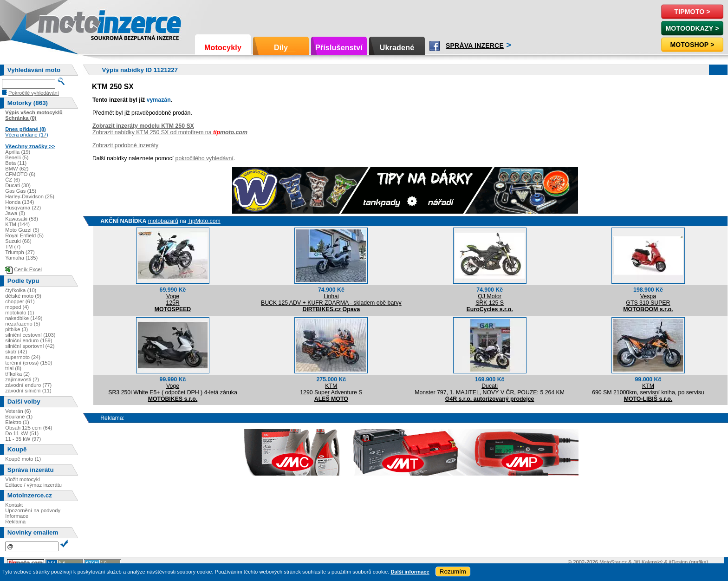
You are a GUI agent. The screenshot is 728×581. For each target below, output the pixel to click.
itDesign (678, 562)
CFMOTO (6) (20, 174)
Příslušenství (339, 48)
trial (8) (13, 368)
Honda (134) (19, 202)
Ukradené (397, 48)
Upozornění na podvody (33, 510)
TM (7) (13, 247)
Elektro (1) (17, 422)
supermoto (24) (23, 357)
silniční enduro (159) (29, 340)
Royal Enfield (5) (24, 235)
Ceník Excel (28, 269)
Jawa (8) (15, 213)
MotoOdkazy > (692, 28)
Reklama (15, 522)
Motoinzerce (58, 23)
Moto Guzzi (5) (22, 230)
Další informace (410, 572)
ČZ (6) (13, 180)
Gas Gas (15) (21, 191)
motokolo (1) (19, 313)
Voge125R (172, 300)
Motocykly (223, 48)
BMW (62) (17, 169)
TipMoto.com (204, 221)
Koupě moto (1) (23, 459)
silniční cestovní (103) (30, 335)
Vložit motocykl (23, 479)
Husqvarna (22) (23, 208)
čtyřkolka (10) (21, 290)
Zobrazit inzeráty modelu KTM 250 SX (143, 126)
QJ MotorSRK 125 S (490, 300)
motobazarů (163, 221)
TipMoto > (692, 12)
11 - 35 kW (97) (23, 439)
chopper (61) (20, 301)
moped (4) (17, 307)
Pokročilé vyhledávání (34, 93)
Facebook (435, 46)
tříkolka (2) (17, 374)
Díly (281, 48)
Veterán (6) (18, 411)
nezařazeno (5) (23, 324)
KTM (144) (17, 224)
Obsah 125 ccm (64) (29, 428)
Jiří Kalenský (648, 562)
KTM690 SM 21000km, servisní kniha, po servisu (648, 389)
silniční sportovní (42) (30, 346)
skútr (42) (16, 352)
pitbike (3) (16, 329)
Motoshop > (692, 45)
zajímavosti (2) (22, 379)
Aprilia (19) (18, 152)
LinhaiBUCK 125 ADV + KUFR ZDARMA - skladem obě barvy (331, 300)
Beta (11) (16, 163)
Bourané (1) (19, 417)
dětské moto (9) (23, 296)
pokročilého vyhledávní (205, 158)
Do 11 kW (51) (22, 433)
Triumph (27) (20, 252)
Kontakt (14, 505)
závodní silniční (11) (28, 391)
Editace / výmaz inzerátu (33, 485)
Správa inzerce (475, 46)
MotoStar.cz (613, 562)
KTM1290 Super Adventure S (331, 389)
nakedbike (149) (24, 318)
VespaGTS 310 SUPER (648, 300)
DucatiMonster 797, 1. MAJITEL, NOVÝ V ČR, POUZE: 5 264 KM (490, 389)
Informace (17, 516)
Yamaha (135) (21, 258)
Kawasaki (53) (22, 219)
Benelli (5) (17, 157)
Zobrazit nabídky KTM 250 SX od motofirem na (170, 132)
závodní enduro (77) (28, 385)
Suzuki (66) (18, 241)
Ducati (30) (18, 185)
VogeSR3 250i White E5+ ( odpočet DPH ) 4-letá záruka (173, 389)
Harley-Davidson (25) (30, 196)
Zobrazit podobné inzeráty (125, 145)
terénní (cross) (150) (29, 363)
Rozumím (453, 571)
